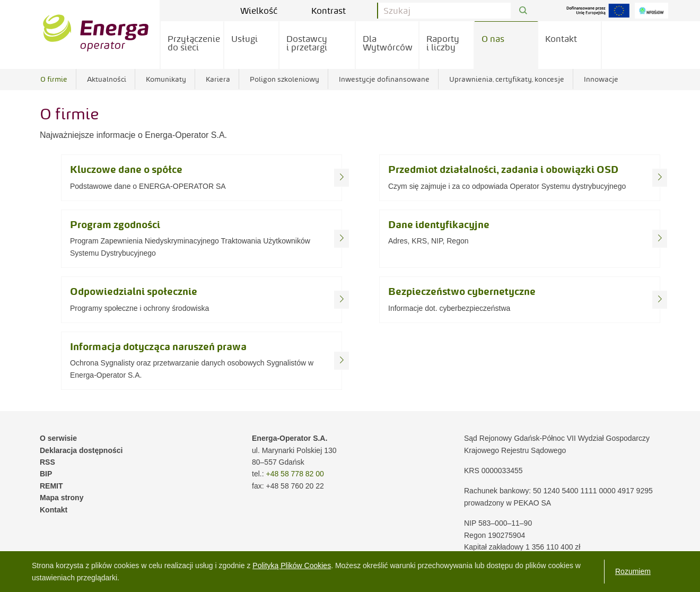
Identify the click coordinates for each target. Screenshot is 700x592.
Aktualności (107, 79)
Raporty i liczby (443, 43)
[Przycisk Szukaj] (523, 11)
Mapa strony (62, 498)
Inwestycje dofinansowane (384, 79)
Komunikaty (166, 79)
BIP (46, 474)
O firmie (54, 79)
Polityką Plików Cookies (292, 565)
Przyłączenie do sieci (194, 43)
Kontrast (336, 11)
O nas (493, 39)
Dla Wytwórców (388, 43)
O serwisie (58, 438)
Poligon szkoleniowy (285, 79)
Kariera (218, 79)
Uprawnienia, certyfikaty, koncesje (507, 79)
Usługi (244, 39)
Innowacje (601, 79)
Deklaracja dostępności (81, 450)
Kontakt (561, 39)
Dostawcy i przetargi (307, 43)
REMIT (51, 486)
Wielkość (266, 11)
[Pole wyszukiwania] (444, 11)
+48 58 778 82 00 (295, 474)
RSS (47, 462)
